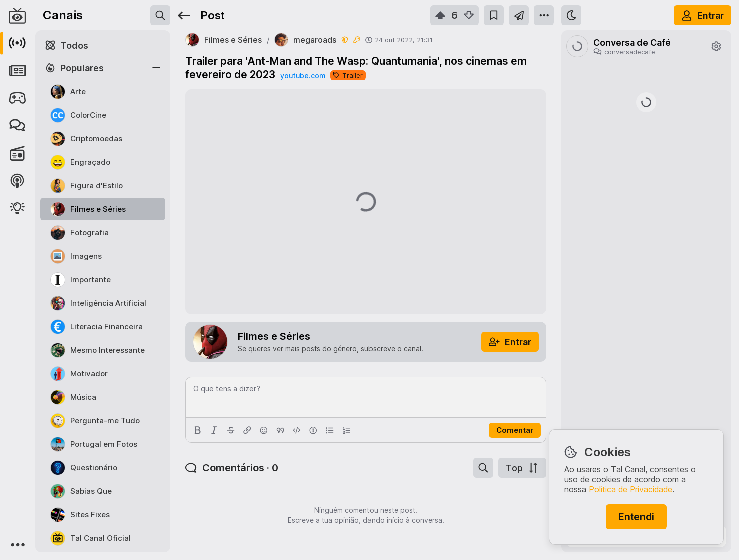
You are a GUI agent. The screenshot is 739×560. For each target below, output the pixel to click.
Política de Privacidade (631, 489)
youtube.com (303, 75)
